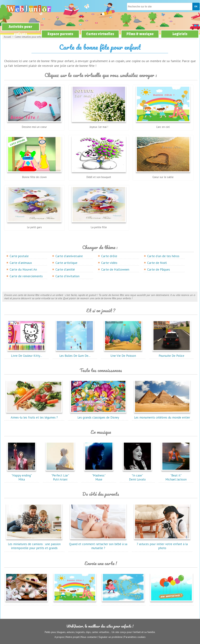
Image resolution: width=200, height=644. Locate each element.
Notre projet (73, 637)
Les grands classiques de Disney (98, 415)
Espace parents (60, 34)
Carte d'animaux (21, 263)
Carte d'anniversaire (69, 256)
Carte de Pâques (159, 269)
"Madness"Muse (99, 475)
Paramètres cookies (135, 637)
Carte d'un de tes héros (163, 256)
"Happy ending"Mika (22, 475)
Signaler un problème (111, 637)
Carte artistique (66, 263)
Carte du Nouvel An (23, 269)
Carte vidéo (109, 263)
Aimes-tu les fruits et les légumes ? (34, 415)
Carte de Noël (157, 263)
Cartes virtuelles (100, 34)
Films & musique (140, 34)
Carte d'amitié (65, 269)
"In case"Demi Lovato (137, 475)
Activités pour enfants (20, 30)
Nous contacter (89, 637)
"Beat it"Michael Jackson (176, 475)
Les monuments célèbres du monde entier (162, 415)
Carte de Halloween (115, 269)
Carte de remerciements (26, 276)
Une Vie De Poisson (123, 354)
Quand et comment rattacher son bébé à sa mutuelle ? (98, 544)
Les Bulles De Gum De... (75, 354)
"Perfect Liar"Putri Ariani (60, 475)
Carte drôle (109, 256)
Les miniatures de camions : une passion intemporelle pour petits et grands (34, 544)
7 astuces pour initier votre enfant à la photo (162, 544)
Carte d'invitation (67, 276)
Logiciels (180, 34)
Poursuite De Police (172, 354)
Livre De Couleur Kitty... (26, 354)
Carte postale (19, 256)
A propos (59, 637)
